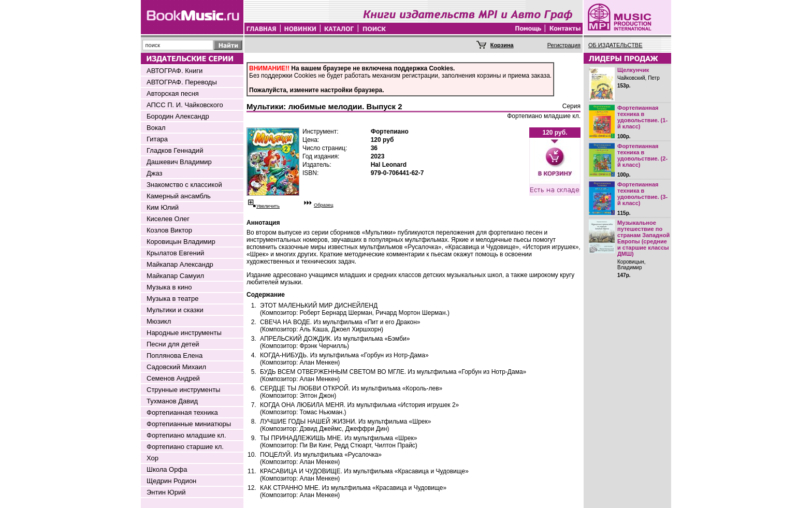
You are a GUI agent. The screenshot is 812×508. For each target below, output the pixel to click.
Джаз (155, 173)
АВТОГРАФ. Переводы (182, 82)
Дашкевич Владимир (179, 162)
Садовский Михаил (176, 367)
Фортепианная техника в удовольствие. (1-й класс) (642, 117)
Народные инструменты (184, 333)
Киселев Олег (168, 219)
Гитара (157, 139)
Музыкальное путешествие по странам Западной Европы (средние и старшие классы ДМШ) (643, 238)
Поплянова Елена (175, 355)
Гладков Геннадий (175, 150)
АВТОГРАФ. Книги (175, 71)
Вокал (156, 128)
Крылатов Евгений (175, 253)
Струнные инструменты (183, 390)
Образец (324, 205)
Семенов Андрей (173, 378)
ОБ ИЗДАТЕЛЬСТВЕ (615, 45)
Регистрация (564, 45)
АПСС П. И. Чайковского (185, 105)
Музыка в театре (173, 299)
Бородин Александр (178, 116)
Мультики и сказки (175, 310)
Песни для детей (173, 344)
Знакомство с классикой (184, 185)
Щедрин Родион (171, 481)
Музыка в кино (169, 287)
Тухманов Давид (172, 401)
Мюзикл (159, 321)
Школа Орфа (167, 469)
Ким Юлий (163, 207)
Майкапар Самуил (175, 276)
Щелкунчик (633, 70)
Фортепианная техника (182, 412)
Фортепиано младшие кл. (186, 435)
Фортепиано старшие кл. (185, 447)
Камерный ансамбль (179, 196)
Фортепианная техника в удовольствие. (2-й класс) (642, 155)
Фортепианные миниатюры (189, 424)
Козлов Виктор (169, 230)
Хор (153, 458)
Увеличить (268, 206)
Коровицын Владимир (181, 242)
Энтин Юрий (166, 492)
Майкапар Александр (180, 264)
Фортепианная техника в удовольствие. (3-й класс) (642, 194)
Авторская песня (173, 93)
